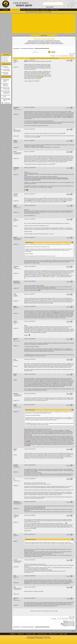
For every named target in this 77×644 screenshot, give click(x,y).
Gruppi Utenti (6, 61)
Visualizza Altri (7, 103)
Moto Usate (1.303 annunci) (6, 67)
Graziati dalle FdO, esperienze (33, 42)
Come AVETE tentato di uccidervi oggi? (52, 41)
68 (67, 56)
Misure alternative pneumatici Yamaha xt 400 (7, 99)
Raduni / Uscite (44, 10)
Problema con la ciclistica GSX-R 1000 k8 (6, 80)
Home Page (5, 10)
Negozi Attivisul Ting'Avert (6, 73)
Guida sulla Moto (35, 10)
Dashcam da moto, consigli (7, 96)
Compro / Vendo (54, 10)
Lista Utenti (5, 59)
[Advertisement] (44, 24)
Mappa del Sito (30, 637)
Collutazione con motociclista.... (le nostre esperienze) (35, 43)
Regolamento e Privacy (38, 637)
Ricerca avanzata (50, 7)
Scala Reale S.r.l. (32, 638)
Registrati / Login (25, 10)
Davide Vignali (40, 638)
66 (62, 56)
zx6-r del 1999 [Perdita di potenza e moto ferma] (7, 92)
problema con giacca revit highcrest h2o (6, 85)
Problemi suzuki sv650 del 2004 (6, 88)
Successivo (72, 56)
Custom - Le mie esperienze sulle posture (36, 41)
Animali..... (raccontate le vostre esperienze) (55, 43)
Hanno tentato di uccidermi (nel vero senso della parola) (50, 42)
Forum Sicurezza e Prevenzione (27, 48)
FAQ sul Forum (6, 57)
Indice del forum (16, 48)
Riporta (68, 60)
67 (65, 56)
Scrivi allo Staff (47, 637)
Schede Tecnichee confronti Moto (6, 70)
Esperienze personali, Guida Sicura (42, 48)
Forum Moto (15, 10)
